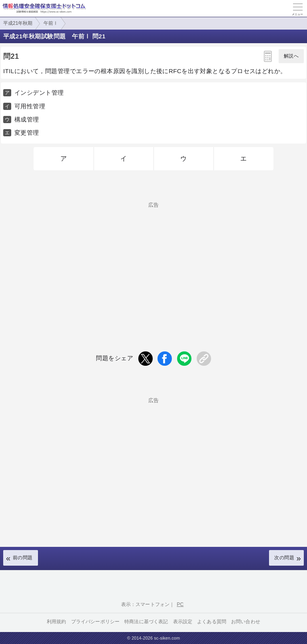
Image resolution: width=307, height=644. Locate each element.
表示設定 (183, 622)
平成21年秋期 (18, 23)
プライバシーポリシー (96, 622)
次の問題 (284, 558)
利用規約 (57, 622)
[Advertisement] (153, 263)
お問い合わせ (246, 622)
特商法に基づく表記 (146, 622)
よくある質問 (212, 622)
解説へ (291, 56)
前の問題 (23, 558)
